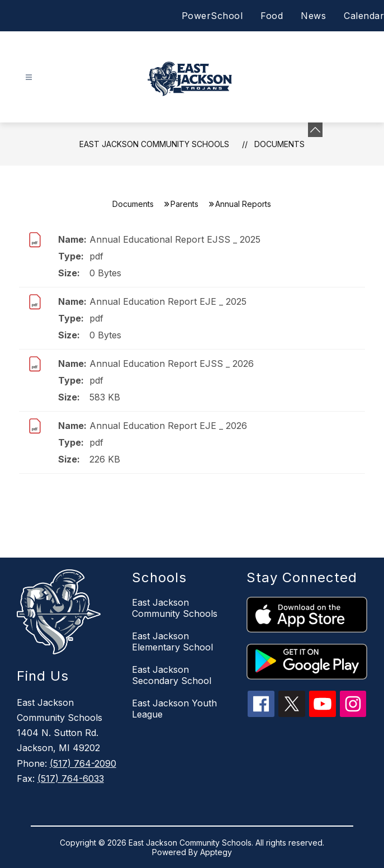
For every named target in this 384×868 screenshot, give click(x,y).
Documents (279, 144)
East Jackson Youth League (174, 709)
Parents (184, 204)
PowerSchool (212, 16)
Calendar (364, 16)
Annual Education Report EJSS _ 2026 (172, 364)
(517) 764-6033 (71, 779)
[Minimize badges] (315, 130)
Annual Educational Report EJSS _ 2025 (175, 239)
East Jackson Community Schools (154, 144)
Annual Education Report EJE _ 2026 (168, 426)
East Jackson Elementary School (172, 641)
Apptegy (216, 852)
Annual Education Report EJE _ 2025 (168, 301)
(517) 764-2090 (83, 763)
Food (272, 16)
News (313, 16)
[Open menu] (29, 77)
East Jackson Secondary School (172, 675)
